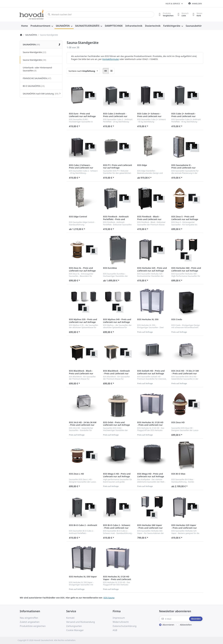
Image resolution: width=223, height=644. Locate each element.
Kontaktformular (111, 59)
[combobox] (100, 14)
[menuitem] (24, 26)
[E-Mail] (174, 619)
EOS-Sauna (109, 598)
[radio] (106, 71)
